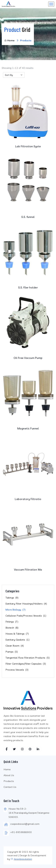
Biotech (12, 628)
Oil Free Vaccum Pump (28, 358)
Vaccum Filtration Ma (28, 570)
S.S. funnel (28, 217)
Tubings (12, 598)
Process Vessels (17, 670)
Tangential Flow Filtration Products (28, 658)
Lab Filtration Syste (28, 146)
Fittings (12, 622)
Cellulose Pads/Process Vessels (26, 616)
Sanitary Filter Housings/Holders (26, 604)
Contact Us (10, 787)
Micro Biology (16, 610)
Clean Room (15, 646)
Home (9, 40)
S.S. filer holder (28, 287)
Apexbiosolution (23, 859)
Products (9, 781)
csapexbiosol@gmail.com (25, 824)
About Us (9, 775)
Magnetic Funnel (28, 428)
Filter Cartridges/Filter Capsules (26, 664)
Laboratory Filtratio (28, 499)
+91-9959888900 (21, 832)
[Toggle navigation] (51, 4)
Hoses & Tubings (17, 634)
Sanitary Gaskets (17, 640)
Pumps (12, 652)
